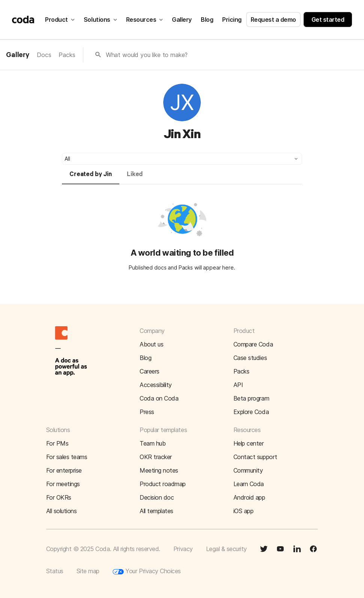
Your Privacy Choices (147, 571)
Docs (44, 55)
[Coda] (23, 20)
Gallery (182, 20)
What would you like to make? (147, 55)
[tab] (91, 178)
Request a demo (273, 20)
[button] (182, 159)
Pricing (232, 20)
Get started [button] (328, 20)
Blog (207, 20)
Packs (67, 55)
